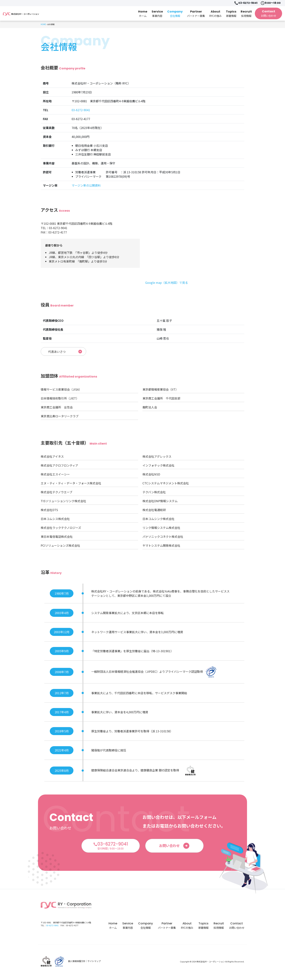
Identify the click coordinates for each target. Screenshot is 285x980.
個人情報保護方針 (77, 963)
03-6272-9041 (246, 3)
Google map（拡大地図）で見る (167, 283)
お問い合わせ (174, 847)
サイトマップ (94, 963)
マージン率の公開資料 (86, 185)
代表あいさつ (65, 352)
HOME (43, 24)
